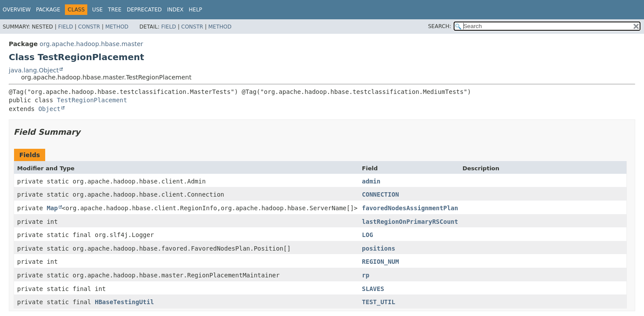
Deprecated (144, 10)
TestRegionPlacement (92, 100)
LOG (367, 235)
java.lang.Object (34, 70)
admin (371, 181)
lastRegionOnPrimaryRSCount (410, 222)
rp (366, 275)
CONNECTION (380, 194)
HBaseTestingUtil (124, 302)
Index (175, 10)
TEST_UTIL (379, 302)
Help (195, 10)
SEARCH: (440, 26)
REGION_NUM (380, 262)
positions (379, 248)
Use (97, 10)
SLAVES (373, 289)
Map (52, 208)
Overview (17, 10)
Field (65, 27)
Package (48, 10)
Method (117, 27)
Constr (89, 27)
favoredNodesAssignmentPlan (410, 208)
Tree (115, 10)
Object (49, 109)
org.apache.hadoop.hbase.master (91, 44)
